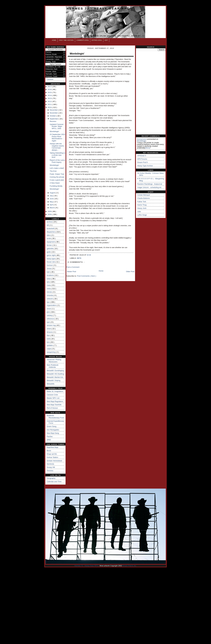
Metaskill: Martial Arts (55, 377)
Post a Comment (73, 267)
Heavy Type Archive (145, 166)
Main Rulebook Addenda (53, 366)
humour (50, 265)
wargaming (51, 352)
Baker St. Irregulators (55, 391)
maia (49, 285)
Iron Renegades (53, 430)
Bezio (49, 451)
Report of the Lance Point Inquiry (57, 161)
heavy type (51, 259)
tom (48, 342)
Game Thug (142, 205)
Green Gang (52, 426)
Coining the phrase (57, 177)
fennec (50, 245)
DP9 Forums (142, 159)
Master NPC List (53, 398)
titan (49, 335)
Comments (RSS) (83, 40)
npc (48, 302)
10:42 (89, 255)
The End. (53, 171)
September (54, 119)
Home (54, 40)
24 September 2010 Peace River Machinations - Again (57, 138)
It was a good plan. (57, 180)
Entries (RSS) (97, 40)
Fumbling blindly (56, 186)
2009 (50, 211)
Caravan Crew (52, 395)
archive (50, 222)
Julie (139, 212)
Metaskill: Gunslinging (55, 370)
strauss (50, 332)
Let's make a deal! (57, 168)
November (54, 113)
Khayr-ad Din (52, 454)
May (52, 202)
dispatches (51, 232)
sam (49, 322)
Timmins (50, 471)
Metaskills (51, 384)
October (53, 116)
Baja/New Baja (52, 447)
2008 (50, 214)
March (52, 208)
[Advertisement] (151, 93)
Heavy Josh (142, 208)
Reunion (53, 121)
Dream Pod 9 (142, 162)
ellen (49, 235)
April (52, 205)
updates (50, 345)
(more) (148, 148)
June (52, 199)
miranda (50, 295)
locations (50, 275)
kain (49, 272)
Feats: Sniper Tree (57, 174)
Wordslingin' (54, 131)
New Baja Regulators (55, 401)
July (51, 196)
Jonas (49, 269)
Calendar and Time (54, 482)
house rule (51, 262)
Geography (51, 478)
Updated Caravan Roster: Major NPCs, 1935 (57, 126)
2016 (50, 89)
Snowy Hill (51, 467)
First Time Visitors (66, 40)
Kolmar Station (52, 457)
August (52, 193)
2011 (50, 104)
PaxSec (50, 436)
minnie (50, 292)
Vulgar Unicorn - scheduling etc (149, 187)
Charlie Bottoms (143, 198)
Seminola (50, 464)
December (54, 110)
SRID (49, 440)
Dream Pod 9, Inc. (130, 566)
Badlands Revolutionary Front (55, 417)
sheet (49, 329)
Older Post (130, 272)
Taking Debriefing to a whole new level (57, 155)
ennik (49, 238)
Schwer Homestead (54, 461)
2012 (50, 101)
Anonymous (141, 139)
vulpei (49, 349)
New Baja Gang (53, 433)
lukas (49, 279)
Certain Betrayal (144, 195)
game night (51, 255)
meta (49, 289)
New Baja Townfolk (54, 405)
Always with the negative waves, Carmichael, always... (57, 147)
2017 (50, 87)
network (50, 299)
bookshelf (51, 228)
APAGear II (142, 156)
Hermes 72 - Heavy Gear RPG (98, 8)
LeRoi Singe (142, 215)
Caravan (50, 79)
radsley (50, 315)
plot (48, 312)
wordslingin (141, 141)
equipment (51, 242)
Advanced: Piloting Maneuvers (54, 361)
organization (52, 305)
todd (49, 339)
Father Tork (142, 202)
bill (48, 225)
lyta (48, 282)
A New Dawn (55, 183)
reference (51, 319)
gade (49, 252)
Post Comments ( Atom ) (87, 276)
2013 (50, 98)
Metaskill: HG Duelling (55, 374)
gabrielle (50, 249)
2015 (50, 92)
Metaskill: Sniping (53, 380)
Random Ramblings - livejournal (150, 184)
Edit (106, 40)
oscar (49, 309)
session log (51, 325)
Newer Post (72, 272)
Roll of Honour (52, 408)
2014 (50, 95)
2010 (50, 107)
